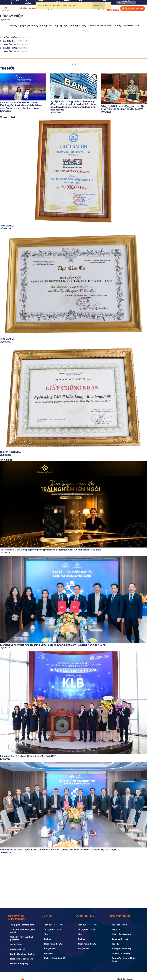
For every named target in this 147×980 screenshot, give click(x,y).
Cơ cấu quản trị (17, 949)
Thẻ (46, 934)
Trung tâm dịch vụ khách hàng (124, 960)
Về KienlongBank (29, 8)
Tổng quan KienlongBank (22, 925)
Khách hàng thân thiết (55, 958)
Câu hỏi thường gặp (122, 953)
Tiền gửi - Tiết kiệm (53, 925)
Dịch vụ (48, 939)
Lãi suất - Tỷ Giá (120, 925)
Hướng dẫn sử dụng (122, 949)
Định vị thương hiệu (20, 964)
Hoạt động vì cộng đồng (22, 959)
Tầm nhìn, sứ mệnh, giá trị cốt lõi (23, 931)
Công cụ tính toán (121, 939)
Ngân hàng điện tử (53, 944)
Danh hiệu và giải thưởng (22, 954)
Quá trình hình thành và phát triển (22, 938)
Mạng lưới (117, 929)
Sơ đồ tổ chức (17, 944)
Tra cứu (116, 944)
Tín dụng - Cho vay (53, 929)
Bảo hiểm (49, 953)
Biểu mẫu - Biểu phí (122, 934)
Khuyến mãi (50, 949)
